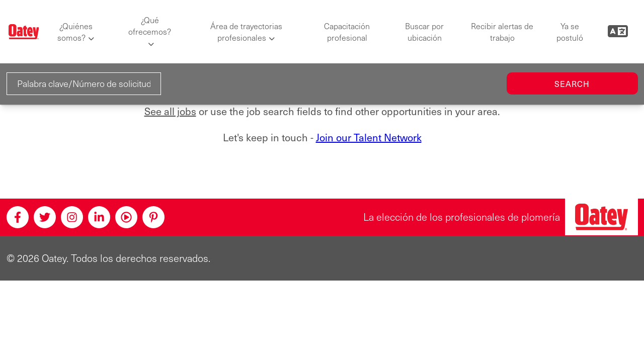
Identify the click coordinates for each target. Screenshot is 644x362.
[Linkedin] (99, 217)
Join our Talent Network (369, 137)
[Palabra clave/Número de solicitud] (84, 84)
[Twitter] (45, 217)
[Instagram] (72, 217)
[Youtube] (126, 217)
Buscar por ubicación (424, 32)
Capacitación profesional (347, 32)
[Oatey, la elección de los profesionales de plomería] (601, 217)
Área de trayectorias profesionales (246, 32)
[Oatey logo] (24, 32)
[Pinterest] (153, 217)
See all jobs (170, 111)
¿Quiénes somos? (75, 32)
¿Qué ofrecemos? (150, 26)
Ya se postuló (570, 32)
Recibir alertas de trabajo (502, 32)
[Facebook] (18, 217)
